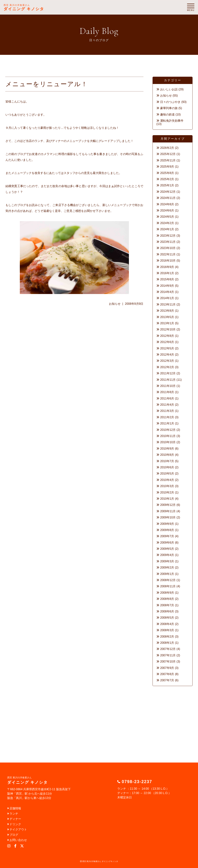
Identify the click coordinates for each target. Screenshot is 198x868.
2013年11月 (168, 304)
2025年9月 (167, 167)
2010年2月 (167, 492)
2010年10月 (168, 442)
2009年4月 (167, 555)
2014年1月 (167, 298)
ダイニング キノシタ (24, 7)
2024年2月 (167, 223)
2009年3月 (167, 561)
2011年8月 (167, 392)
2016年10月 (168, 261)
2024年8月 (167, 204)
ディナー (14, 819)
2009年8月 (167, 530)
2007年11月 (168, 655)
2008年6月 (167, 611)
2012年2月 (167, 367)
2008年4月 (167, 624)
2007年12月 (168, 649)
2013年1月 (167, 323)
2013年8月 (167, 311)
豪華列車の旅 (169, 108)
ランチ (13, 814)
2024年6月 (167, 210)
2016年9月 (167, 267)
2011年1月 (167, 423)
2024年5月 (167, 217)
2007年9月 (167, 668)
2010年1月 (167, 499)
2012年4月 (167, 355)
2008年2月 (167, 637)
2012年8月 (167, 336)
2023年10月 (168, 248)
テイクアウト (17, 829)
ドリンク (14, 824)
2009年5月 (167, 549)
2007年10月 (168, 662)
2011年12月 (168, 373)
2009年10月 (168, 517)
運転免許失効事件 (172, 121)
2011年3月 (167, 411)
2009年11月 (168, 511)
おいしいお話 (169, 89)
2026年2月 (167, 148)
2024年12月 (168, 192)
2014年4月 (167, 292)
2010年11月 (168, 436)
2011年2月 (167, 417)
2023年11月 (168, 242)
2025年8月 (167, 173)
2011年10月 (168, 386)
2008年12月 (168, 580)
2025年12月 (168, 154)
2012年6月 (167, 342)
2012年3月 (167, 361)
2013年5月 (167, 317)
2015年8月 (167, 279)
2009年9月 (167, 524)
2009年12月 (168, 505)
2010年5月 (167, 474)
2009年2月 (167, 568)
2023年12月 (168, 236)
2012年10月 (168, 329)
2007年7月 (167, 680)
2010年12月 (168, 430)
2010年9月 (167, 449)
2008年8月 (167, 599)
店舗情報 (14, 808)
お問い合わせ (17, 840)
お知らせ (115, 304)
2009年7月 (167, 536)
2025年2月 (167, 179)
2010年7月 (167, 461)
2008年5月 (167, 618)
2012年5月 (167, 348)
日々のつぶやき (170, 102)
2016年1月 (167, 273)
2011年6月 (167, 398)
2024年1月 (167, 229)
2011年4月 (167, 405)
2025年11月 (168, 160)
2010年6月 (167, 467)
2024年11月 (168, 198)
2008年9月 (167, 593)
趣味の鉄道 (167, 114)
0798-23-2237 (137, 782)
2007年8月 (167, 674)
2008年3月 (167, 630)
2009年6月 (167, 543)
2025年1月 (167, 185)
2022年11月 (168, 254)
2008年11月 (168, 586)
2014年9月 (167, 286)
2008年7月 (167, 605)
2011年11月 (168, 380)
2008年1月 (167, 643)
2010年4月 (167, 480)
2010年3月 (167, 486)
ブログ (13, 835)
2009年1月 (167, 574)
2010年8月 (167, 455)
